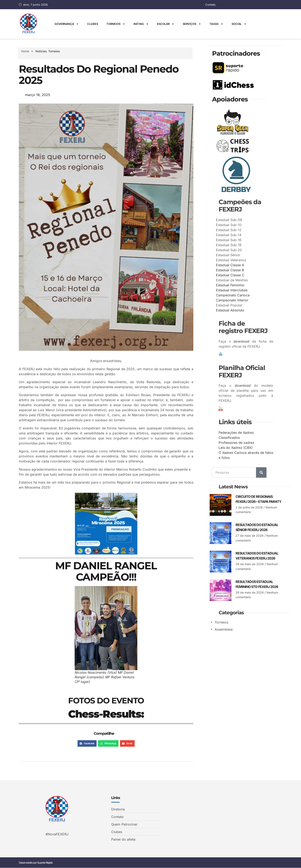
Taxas (216, 24)
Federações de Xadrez (283, 432)
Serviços (192, 24)
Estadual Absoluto (259, 310)
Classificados (276, 437)
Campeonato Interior (261, 300)
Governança (67, 24)
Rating (141, 24)
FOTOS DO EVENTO (106, 701)
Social (239, 24)
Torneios (116, 24)
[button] (87, 744)
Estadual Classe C (259, 275)
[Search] (261, 472)
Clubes (93, 24)
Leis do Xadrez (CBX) (283, 447)
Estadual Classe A (259, 265)
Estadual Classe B (259, 270)
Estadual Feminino (259, 285)
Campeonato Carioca (262, 295)
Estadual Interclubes (261, 290)
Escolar (166, 24)
